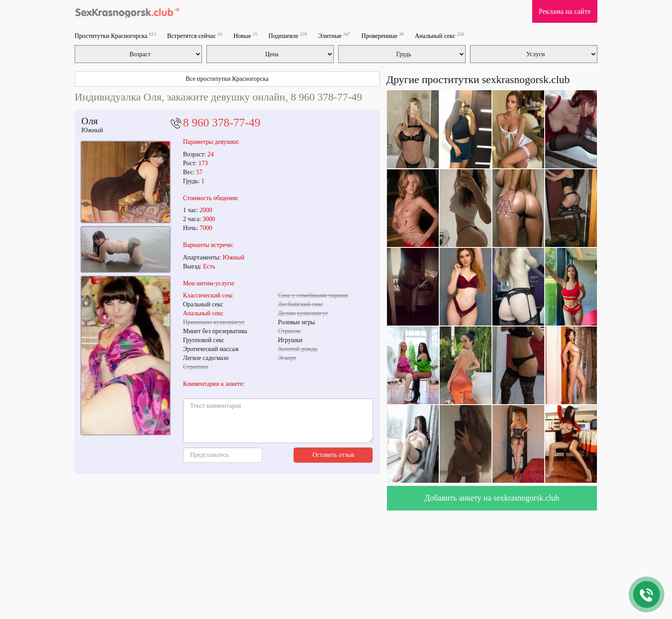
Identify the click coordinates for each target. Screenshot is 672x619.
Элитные (334, 36)
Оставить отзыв (333, 455)
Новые (246, 36)
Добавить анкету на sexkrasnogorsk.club (492, 498)
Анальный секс (439, 36)
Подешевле (288, 36)
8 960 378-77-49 (222, 123)
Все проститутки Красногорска (227, 79)
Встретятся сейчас (195, 36)
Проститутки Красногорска (115, 36)
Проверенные (383, 36)
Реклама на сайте (565, 11)
